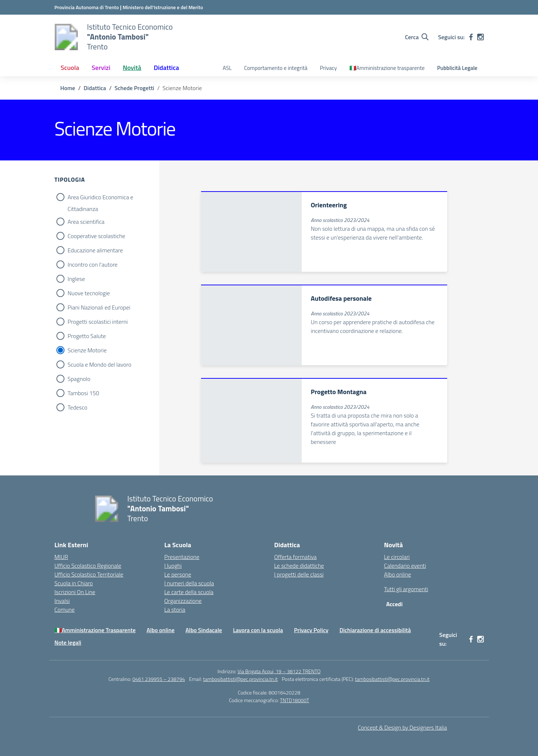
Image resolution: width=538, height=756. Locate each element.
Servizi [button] (101, 68)
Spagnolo (79, 379)
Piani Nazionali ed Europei (99, 307)
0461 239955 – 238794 (159, 679)
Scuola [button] (70, 68)
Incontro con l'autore (93, 264)
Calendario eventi (405, 566)
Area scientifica (86, 222)
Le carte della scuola (189, 592)
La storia (175, 609)
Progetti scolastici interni (98, 322)
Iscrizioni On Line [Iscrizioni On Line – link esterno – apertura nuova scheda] (75, 592)
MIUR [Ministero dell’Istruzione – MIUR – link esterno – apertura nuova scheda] (61, 557)
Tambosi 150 (84, 393)
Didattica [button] (166, 68)
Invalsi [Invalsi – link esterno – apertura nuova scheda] (62, 601)
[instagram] (481, 37)
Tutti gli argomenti (406, 589)
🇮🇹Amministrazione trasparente (387, 68)
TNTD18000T (294, 700)
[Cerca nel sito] (417, 37)
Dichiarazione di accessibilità (375, 630)
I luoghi (173, 566)
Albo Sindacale (204, 630)
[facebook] (471, 37)
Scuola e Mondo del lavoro (100, 364)
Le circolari (397, 557)
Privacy (328, 68)
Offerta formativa (296, 557)
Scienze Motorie (87, 350)
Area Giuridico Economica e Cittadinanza (101, 198)
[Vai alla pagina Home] (68, 88)
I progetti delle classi (299, 574)
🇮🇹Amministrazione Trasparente (95, 630)
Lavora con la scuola (258, 630)
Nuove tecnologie (89, 293)
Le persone (178, 574)
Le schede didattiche (299, 566)
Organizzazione (183, 601)
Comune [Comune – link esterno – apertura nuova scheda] (65, 609)
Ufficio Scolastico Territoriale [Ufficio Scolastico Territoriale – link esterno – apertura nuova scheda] (89, 574)
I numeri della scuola (189, 583)
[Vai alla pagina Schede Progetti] (134, 88)
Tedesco (78, 407)
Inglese (77, 279)
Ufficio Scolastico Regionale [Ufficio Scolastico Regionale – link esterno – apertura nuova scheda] (88, 566)
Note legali (68, 642)
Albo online (398, 574)
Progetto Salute (87, 336)
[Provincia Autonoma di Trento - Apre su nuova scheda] (87, 7)
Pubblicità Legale (457, 68)
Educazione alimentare (95, 250)
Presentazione (182, 557)
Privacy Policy (311, 630)
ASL (227, 68)
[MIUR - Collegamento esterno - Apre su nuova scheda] (163, 7)
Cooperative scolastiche (97, 236)
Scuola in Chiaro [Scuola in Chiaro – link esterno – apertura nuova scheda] (74, 583)
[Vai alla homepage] (66, 37)
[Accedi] (396, 604)
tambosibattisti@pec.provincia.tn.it (241, 679)
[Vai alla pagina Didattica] (95, 88)
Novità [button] (132, 68)
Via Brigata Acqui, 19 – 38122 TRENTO (279, 671)
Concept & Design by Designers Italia (402, 727)
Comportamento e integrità (276, 68)
